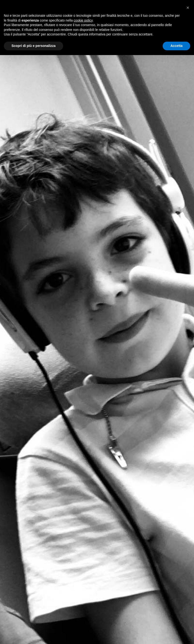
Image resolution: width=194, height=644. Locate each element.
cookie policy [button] (83, 20)
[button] (188, 8)
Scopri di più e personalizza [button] (33, 46)
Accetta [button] (176, 46)
